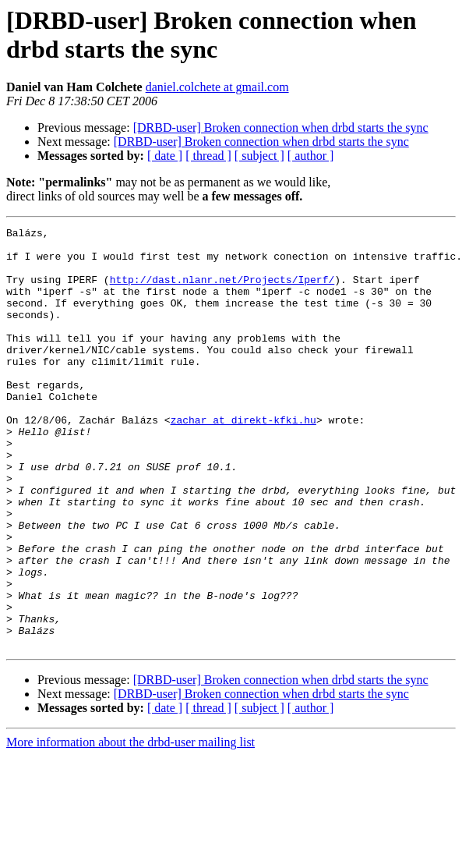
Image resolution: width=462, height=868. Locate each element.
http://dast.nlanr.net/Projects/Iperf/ (222, 291)
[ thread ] (208, 156)
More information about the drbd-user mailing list (130, 826)
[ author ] (311, 156)
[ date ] (165, 156)
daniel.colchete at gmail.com (217, 87)
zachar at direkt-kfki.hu (243, 459)
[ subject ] (259, 156)
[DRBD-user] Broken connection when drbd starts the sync (281, 128)
